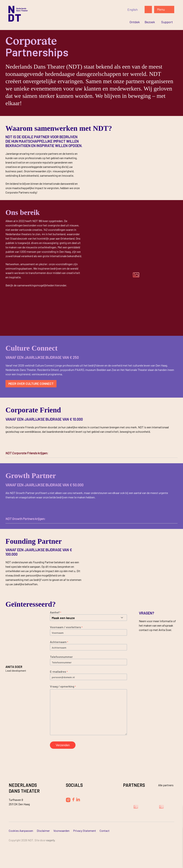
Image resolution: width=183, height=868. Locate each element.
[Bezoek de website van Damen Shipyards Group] (136, 807)
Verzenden (63, 745)
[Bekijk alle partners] (164, 785)
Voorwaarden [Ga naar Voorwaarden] (61, 831)
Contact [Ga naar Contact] (105, 831)
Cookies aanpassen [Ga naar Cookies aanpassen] (21, 831)
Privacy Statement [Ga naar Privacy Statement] (85, 831)
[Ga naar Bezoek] (150, 22)
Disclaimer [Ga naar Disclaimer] (43, 831)
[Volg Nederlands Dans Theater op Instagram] (68, 800)
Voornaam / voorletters (66, 627)
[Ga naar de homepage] (54, 14)
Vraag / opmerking (63, 686)
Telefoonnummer (61, 657)
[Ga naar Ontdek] (135, 22)
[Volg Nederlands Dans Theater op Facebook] (73, 800)
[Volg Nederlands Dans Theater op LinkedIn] (78, 799)
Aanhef (55, 612)
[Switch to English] (133, 10)
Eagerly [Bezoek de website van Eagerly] (50, 840)
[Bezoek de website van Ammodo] (161, 807)
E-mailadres (59, 671)
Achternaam (59, 642)
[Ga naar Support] (167, 22)
